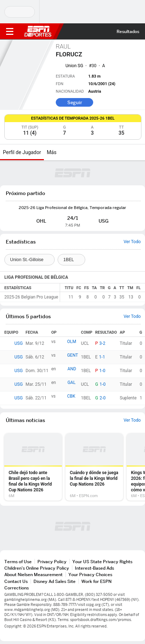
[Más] (62, 152)
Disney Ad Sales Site (55, 581)
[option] (33, 467)
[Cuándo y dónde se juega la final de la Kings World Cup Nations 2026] (94, 467)
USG (19, 343)
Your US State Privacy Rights (102, 562)
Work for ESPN (96, 581)
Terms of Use (18, 562)
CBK (71, 396)
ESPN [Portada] (38, 31)
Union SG (74, 66)
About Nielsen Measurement (33, 574)
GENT (72, 355)
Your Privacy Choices (90, 574)
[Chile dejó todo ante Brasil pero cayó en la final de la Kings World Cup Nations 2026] (33, 467)
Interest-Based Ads (94, 568)
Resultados (128, 31)
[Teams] (30, 260)
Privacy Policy (52, 562)
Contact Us (16, 581)
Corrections (17, 588)
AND (72, 369)
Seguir (75, 102)
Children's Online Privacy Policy (37, 568)
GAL (71, 383)
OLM (71, 342)
